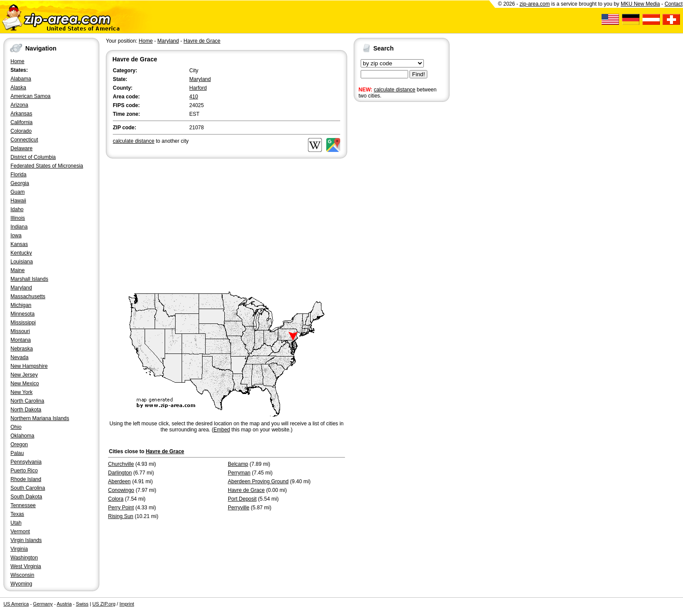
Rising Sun (121, 516)
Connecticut (24, 140)
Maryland (21, 288)
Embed (222, 430)
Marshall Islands (29, 279)
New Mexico (25, 384)
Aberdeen (119, 481)
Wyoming (21, 584)
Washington (24, 558)
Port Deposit (242, 499)
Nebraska (22, 349)
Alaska (18, 88)
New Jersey (24, 375)
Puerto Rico (24, 471)
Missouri (20, 331)
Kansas (19, 244)
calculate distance (394, 90)
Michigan (21, 305)
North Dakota (26, 410)
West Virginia (26, 566)
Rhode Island (26, 479)
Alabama (21, 79)
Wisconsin (22, 575)
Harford (198, 88)
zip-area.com (535, 4)
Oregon (19, 444)
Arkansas (21, 114)
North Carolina (27, 401)
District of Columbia (33, 157)
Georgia (20, 183)
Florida (19, 175)
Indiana (19, 227)
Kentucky (21, 253)
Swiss (82, 604)
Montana (21, 340)
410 (194, 97)
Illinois (18, 218)
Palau (17, 453)
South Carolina (28, 488)
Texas (17, 514)
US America (16, 604)
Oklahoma (22, 436)
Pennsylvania (26, 462)
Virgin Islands (26, 540)
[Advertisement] (389, 239)
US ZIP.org (104, 604)
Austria (64, 604)
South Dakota (26, 497)
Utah (16, 523)
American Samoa (30, 96)
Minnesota (22, 314)
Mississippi (23, 323)
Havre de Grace (202, 41)
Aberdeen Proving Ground (258, 481)
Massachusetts (28, 296)
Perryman (239, 473)
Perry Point (121, 508)
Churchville (121, 464)
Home (17, 61)
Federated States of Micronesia (47, 166)
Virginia (19, 549)
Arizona (19, 105)
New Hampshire (29, 366)
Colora (116, 499)
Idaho (17, 209)
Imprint (127, 604)
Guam (18, 192)
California (22, 122)
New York (22, 392)
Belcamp (238, 464)
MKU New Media (640, 4)
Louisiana (22, 262)
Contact (674, 4)
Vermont (20, 532)
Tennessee (23, 505)
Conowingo (121, 490)
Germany (43, 604)
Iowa (16, 236)
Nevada (19, 357)
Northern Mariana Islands (40, 418)
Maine (18, 270)
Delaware (22, 148)
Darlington (120, 473)
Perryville (238, 508)
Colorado (21, 131)
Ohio (16, 427)
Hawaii (18, 201)
